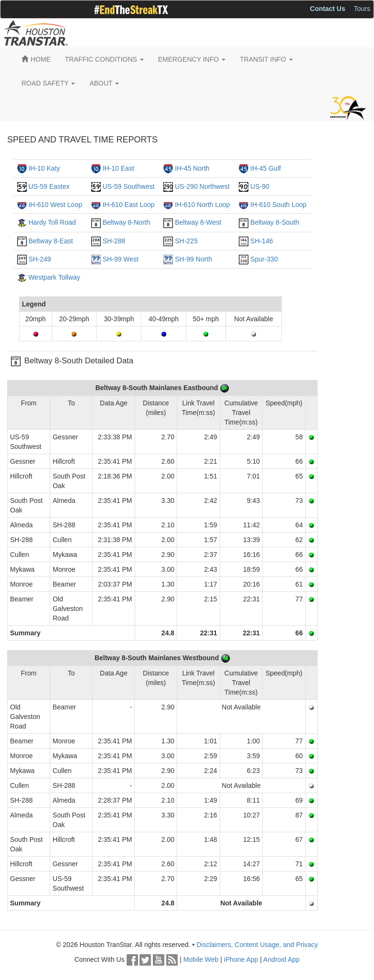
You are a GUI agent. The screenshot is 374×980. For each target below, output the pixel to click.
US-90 (260, 186)
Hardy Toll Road (52, 222)
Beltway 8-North (127, 222)
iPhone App (241, 959)
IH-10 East (118, 168)
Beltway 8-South (275, 222)
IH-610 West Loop (55, 205)
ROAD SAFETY (48, 83)
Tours (362, 9)
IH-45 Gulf (266, 168)
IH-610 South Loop (278, 205)
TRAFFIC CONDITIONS (104, 59)
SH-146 (262, 241)
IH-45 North (192, 168)
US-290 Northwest (202, 186)
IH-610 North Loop (202, 205)
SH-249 (39, 259)
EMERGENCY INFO (192, 59)
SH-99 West (121, 259)
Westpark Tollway (54, 277)
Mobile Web (201, 959)
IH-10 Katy (44, 168)
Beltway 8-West (198, 222)
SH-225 (186, 241)
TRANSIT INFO (266, 59)
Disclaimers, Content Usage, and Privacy (257, 945)
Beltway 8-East (50, 241)
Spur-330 (264, 259)
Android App (281, 959)
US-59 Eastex (49, 186)
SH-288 (114, 241)
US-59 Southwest (129, 186)
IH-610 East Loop (129, 205)
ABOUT (104, 83)
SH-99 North (193, 259)
